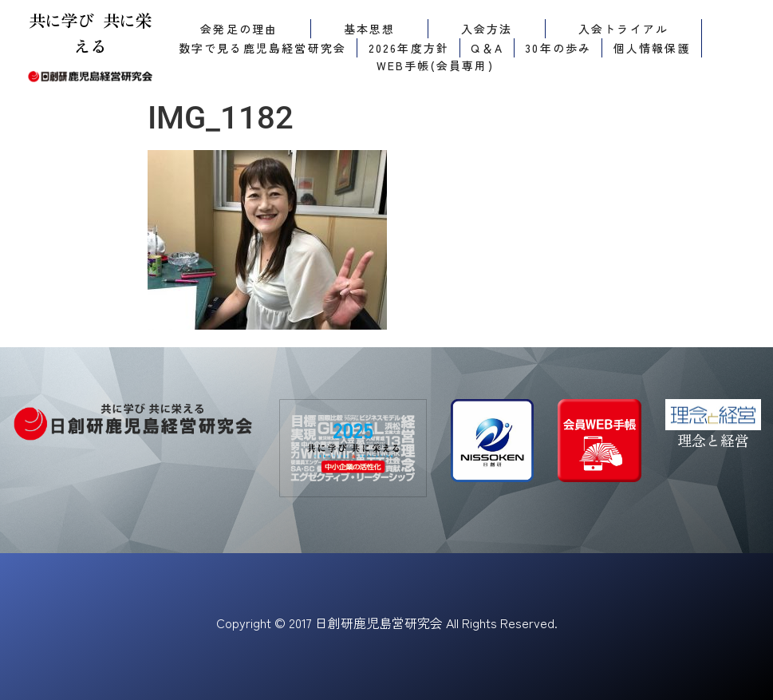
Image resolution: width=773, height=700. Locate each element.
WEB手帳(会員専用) (435, 65)
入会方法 (487, 29)
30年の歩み (558, 48)
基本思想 (370, 29)
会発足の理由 (239, 29)
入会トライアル (623, 29)
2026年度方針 (409, 48)
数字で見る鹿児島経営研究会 (263, 48)
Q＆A (487, 48)
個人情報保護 (652, 48)
